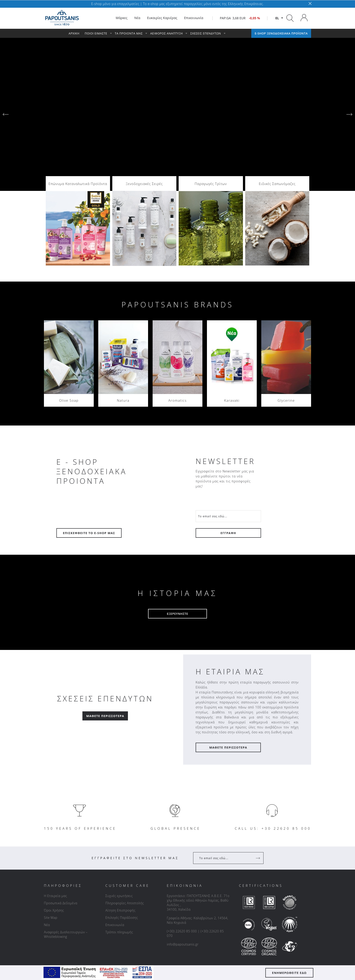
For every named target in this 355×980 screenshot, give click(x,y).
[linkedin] (176, 903)
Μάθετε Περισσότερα (105, 631)
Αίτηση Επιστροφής (120, 825)
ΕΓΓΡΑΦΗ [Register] (228, 448)
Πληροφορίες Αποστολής (125, 818)
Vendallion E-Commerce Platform (287, 954)
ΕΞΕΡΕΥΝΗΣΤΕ (177, 529)
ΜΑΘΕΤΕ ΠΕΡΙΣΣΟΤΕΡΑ (228, 662)
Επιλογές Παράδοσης (122, 833)
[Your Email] (228, 431)
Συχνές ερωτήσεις (119, 811)
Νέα (47, 840)
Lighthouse (235, 954)
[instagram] (186, 903)
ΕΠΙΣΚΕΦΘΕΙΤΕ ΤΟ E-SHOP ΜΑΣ (89, 448)
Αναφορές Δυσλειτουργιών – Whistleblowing (66, 849)
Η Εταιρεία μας (55, 811)
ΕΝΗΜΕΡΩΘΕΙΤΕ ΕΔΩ (289, 973)
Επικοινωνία (115, 840)
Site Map (51, 833)
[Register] (258, 773)
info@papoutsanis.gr (183, 859)
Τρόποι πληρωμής (119, 847)
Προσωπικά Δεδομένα (61, 818)
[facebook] (167, 903)
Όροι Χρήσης (54, 825)
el (277, 18)
